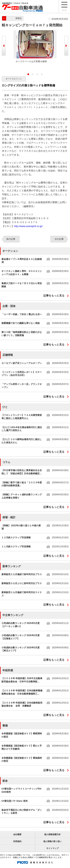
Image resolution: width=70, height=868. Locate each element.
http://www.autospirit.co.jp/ (28, 226)
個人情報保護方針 (52, 834)
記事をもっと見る (54, 296)
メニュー (64, 6)
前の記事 (11, 239)
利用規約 (17, 841)
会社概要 (17, 834)
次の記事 (59, 239)
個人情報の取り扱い (53, 841)
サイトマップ (52, 848)
